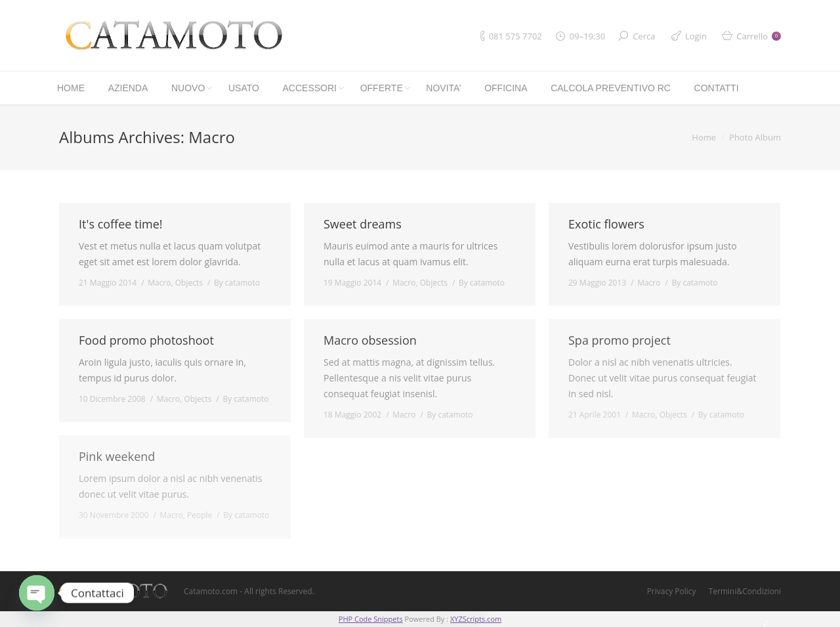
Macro (159, 283)
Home (704, 137)
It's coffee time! (121, 224)
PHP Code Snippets (371, 619)
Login (696, 36)
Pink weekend (117, 456)
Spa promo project (619, 340)
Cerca (644, 36)
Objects (189, 283)
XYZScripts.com (476, 619)
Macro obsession (370, 340)
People (199, 515)
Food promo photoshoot (146, 340)
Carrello (759, 36)
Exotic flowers (606, 224)
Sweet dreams (363, 224)
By (237, 283)
